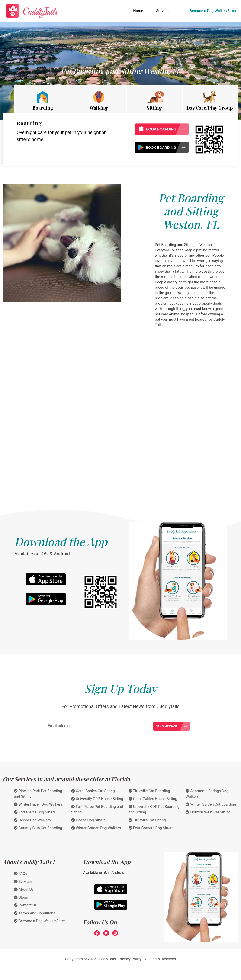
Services (163, 11)
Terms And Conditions (35, 913)
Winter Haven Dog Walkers (38, 804)
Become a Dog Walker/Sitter (213, 11)
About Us (24, 889)
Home (139, 10)
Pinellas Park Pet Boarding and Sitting (38, 794)
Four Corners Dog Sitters (151, 828)
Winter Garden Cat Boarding (211, 804)
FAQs (21, 874)
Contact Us (25, 905)
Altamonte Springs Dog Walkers (207, 794)
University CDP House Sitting (97, 799)
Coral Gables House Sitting (153, 799)
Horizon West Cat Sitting (208, 812)
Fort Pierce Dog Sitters (35, 812)
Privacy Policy (130, 959)
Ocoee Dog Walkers (32, 820)
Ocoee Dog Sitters (88, 820)
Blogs (21, 897)
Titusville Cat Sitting (147, 820)
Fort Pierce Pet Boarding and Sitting (97, 809)
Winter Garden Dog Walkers (96, 828)
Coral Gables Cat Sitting (93, 791)
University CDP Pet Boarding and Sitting (154, 809)
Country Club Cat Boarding (38, 828)
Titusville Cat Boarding (149, 791)
